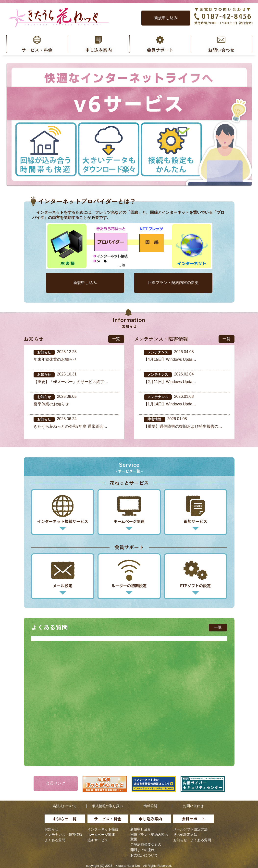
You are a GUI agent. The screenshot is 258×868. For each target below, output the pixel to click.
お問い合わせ (193, 806)
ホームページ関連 (101, 835)
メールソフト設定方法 (190, 829)
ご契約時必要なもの (146, 844)
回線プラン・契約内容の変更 (173, 283)
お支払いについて (144, 855)
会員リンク (56, 783)
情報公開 (150, 806)
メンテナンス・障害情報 (63, 835)
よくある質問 (55, 840)
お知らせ (51, 829)
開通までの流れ (142, 850)
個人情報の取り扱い (108, 806)
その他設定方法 (185, 835)
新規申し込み (166, 18)
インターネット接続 (103, 829)
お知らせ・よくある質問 (192, 840)
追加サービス (98, 840)
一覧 (116, 339)
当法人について (65, 806)
